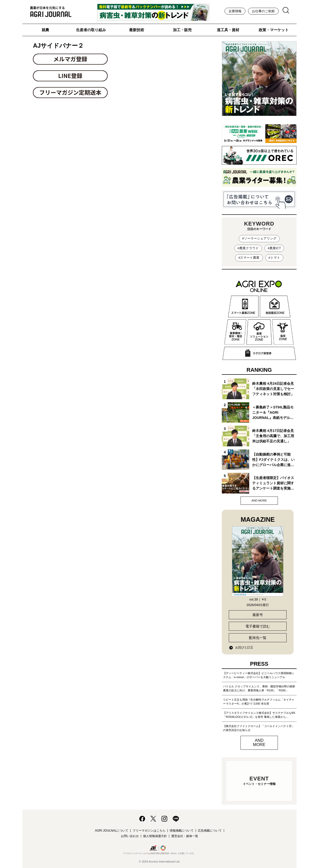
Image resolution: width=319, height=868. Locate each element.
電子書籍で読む (258, 626)
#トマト (274, 258)
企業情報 (235, 11)
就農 (45, 30)
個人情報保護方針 (155, 836)
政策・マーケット (274, 30)
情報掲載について (182, 831)
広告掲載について (210, 831)
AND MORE (259, 500)
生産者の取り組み (91, 30)
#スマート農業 (249, 258)
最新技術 (137, 30)
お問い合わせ (130, 836)
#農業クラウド (248, 248)
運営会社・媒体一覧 (185, 836)
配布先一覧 (258, 638)
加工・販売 (182, 30)
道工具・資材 (228, 30)
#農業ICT (274, 248)
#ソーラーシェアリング (259, 238)
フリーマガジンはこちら (149, 831)
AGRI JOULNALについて (112, 831)
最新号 (258, 615)
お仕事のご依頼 (263, 11)
